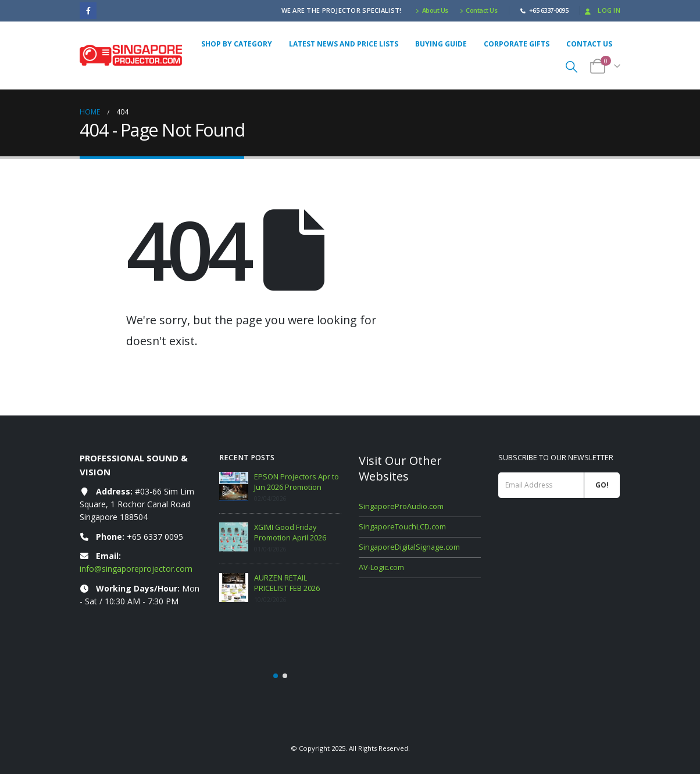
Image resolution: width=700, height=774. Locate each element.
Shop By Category (237, 44)
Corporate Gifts (517, 44)
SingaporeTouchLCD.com (402, 527)
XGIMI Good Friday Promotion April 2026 (290, 533)
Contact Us (479, 10)
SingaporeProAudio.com (401, 506)
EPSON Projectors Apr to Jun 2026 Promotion (297, 482)
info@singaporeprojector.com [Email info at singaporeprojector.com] (136, 569)
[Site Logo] (131, 55)
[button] (572, 67)
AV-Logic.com (381, 567)
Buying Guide (441, 44)
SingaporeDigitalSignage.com (409, 547)
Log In (601, 10)
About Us (432, 10)
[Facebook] (88, 11)
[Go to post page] (234, 486)
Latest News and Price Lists (344, 44)
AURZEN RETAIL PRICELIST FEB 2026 (287, 583)
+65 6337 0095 (155, 537)
